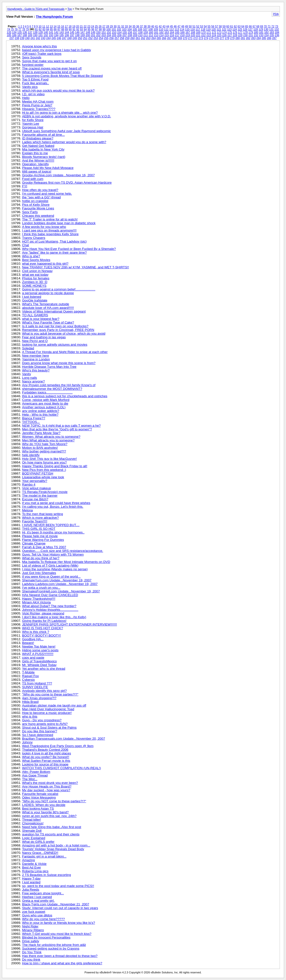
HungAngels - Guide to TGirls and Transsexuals (36, 9)
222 (203, 35)
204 (109, 35)
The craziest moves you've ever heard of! (52, 68)
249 (75, 38)
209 (135, 35)
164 (172, 32)
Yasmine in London (36, 359)
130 (266, 29)
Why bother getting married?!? (44, 451)
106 (140, 29)
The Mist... (30, 779)
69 (261, 26)
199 (82, 35)
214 (161, 35)
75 (12, 29)
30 (115, 26)
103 (124, 29)
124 (234, 29)
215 (167, 35)
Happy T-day (31, 878)
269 (180, 38)
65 (247, 26)
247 (64, 38)
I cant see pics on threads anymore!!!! (49, 230)
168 (193, 32)
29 (111, 26)
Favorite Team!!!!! (35, 521)
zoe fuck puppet (34, 912)
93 (81, 29)
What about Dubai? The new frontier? (49, 606)
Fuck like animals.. (36, 83)
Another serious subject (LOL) (44, 407)
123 (229, 29)
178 (246, 32)
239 (22, 38)
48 (183, 26)
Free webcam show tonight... (43, 893)
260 (132, 38)
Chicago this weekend (38, 216)
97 (96, 29)
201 (93, 35)
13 (51, 26)
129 (261, 29)
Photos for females (36, 278)
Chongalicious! (33, 823)
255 (106, 38)
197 (72, 35)
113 (177, 29)
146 (77, 32)
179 (251, 32)
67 (254, 26)
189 (30, 35)
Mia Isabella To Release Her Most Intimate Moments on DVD (66, 562)
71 (269, 26)
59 (224, 26)
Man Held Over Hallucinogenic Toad (48, 709)
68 (258, 26)
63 (239, 26)
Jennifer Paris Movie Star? (41, 433)
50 (190, 26)
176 (235, 32)
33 (126, 26)
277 (222, 38)
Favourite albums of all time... (43, 135)
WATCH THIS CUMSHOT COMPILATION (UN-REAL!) (61, 768)
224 (214, 35)
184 (277, 32)
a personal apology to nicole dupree (48, 293)
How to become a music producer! (47, 713)
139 (40, 32)
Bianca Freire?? (34, 418)
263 (148, 38)
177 (240, 32)
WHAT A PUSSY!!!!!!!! (38, 654)
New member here (36, 356)
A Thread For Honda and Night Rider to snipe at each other (65, 352)
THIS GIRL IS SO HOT (39, 529)
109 (156, 29)
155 (125, 32)
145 (72, 32)
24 (92, 26)
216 (172, 35)
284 (259, 38)
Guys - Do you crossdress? (42, 720)
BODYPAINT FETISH (38, 473)
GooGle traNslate (35, 300)
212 (151, 35)
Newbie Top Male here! (39, 647)
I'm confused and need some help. (47, 194)
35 (134, 26)
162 (161, 32)
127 (250, 29)
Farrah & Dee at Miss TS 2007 (44, 547)
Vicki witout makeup (37, 488)
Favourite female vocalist (40, 794)
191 (40, 35)
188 (25, 35)
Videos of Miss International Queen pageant (54, 311)
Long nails (30, 378)
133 (9, 32)
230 (246, 35)
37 (141, 26)
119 (208, 29)
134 (14, 32)
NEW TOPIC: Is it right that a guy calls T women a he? (61, 426)
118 (203, 29)
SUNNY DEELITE (35, 687)
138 (35, 32)
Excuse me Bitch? (35, 499)
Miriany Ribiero (33, 930)
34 (130, 26)
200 (88, 35)
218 (182, 35)
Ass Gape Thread (35, 775)
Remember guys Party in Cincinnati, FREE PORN (58, 330)
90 (70, 29)
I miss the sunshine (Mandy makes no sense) (55, 569)
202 (98, 35)
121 (219, 29)
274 (206, 38)
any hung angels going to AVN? (45, 724)
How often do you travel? (40, 190)
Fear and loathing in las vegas (44, 337)
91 (74, 29)
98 (100, 29)
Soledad (28, 348)
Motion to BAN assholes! (40, 448)
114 (182, 29)
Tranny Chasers (34, 238)
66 (250, 26)
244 (48, 38)
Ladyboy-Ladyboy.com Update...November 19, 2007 (60, 584)
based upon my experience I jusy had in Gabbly (57, 50)
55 (209, 26)
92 (78, 29)
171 (209, 32)
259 (127, 38)
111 (166, 29)
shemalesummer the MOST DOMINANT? (52, 389)
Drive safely (31, 941)
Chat (26, 245)
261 (138, 38)
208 (130, 35)
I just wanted (31, 882)
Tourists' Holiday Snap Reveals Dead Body (53, 849)
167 (188, 32)
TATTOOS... (31, 422)
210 (140, 35)
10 (40, 26)
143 (62, 32)
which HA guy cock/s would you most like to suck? (58, 90)
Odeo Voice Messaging (39, 797)
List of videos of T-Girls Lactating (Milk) (50, 565)
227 (230, 35)
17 (66, 26)
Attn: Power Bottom (36, 772)
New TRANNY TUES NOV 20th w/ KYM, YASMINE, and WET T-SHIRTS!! (76, 267)
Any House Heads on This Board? (47, 786)
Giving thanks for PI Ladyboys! (44, 621)
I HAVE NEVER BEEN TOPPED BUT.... (51, 525)
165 (177, 32)
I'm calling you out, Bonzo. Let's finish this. (53, 507)
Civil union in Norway (37, 271)
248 (69, 38)
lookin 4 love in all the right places (46, 753)
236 (277, 35)
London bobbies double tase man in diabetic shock (59, 223)
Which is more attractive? (40, 518)
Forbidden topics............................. (47, 392)
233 (261, 35)
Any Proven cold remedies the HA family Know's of (59, 385)
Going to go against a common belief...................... (59, 289)
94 (85, 29)
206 (119, 35)
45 (171, 26)
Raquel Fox (30, 676)
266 (164, 38)
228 (235, 35)
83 (44, 29)
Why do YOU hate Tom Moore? (45, 444)
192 (46, 35)
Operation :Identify (35, 164)
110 (161, 29)
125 (240, 29)
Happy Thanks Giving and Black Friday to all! (55, 466)
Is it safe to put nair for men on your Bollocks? (55, 326)
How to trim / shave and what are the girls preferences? (62, 963)
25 (96, 26)
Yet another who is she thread (44, 669)
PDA (276, 14)
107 (145, 29)
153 (114, 32)
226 (224, 35)
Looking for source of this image (45, 764)
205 (114, 35)
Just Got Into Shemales (39, 573)
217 (177, 35)
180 (256, 32)
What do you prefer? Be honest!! (46, 757)
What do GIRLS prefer (38, 842)
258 (122, 38)
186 (14, 35)
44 (168, 26)
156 (130, 32)
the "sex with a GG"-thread (41, 197)
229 (240, 35)
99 (104, 29)
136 (25, 32)
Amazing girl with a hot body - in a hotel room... (56, 845)
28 (108, 26)
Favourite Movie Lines (38, 208)
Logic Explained (34, 838)
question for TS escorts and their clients (51, 834)
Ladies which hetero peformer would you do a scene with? (64, 142)
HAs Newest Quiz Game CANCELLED (50, 595)
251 (85, 38)
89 (66, 29)
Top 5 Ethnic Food (35, 79)
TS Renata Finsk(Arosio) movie (45, 492)
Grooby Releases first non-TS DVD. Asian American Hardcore (67, 183)
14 (55, 26)
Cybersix (28, 680)
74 (9, 29)
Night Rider (30, 926)
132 (277, 29)
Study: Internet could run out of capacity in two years (60, 908)
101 (114, 29)
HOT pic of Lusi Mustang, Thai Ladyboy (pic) (54, 241)
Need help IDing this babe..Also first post (52, 827)
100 (108, 29)
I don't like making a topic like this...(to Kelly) (54, 617)
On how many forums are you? (44, 462)
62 (235, 26)
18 (70, 26)
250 (80, 38)
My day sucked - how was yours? (46, 790)
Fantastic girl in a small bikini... (44, 856)
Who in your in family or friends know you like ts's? (58, 923)
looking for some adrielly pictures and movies (55, 345)
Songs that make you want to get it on (49, 61)
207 (125, 35)
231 (251, 35)
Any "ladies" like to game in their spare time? (54, 252)
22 (85, 26)
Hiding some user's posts (40, 650)
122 (224, 29)
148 (88, 32)
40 (153, 26)
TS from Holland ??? (37, 683)
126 (245, 29)
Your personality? (35, 481)
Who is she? (31, 256)
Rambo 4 (29, 484)
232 (256, 35)
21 (81, 26)
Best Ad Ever (32, 867)
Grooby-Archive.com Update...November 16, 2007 (58, 175)
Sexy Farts (30, 212)
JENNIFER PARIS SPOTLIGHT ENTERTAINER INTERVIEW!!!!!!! (70, 624)
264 (154, 38)
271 (190, 38)
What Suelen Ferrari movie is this (46, 761)
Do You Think (32, 952)
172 (214, 32)
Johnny (27, 742)
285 (264, 38)
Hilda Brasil (30, 702)
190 (35, 35)
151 (104, 32)
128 (256, 29)
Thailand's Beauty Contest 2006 (45, 750)
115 (187, 29)
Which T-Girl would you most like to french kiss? (57, 934)
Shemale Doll (32, 831)
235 (272, 35)
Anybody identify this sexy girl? (44, 691)
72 (273, 26)
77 (20, 29)
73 (277, 26)
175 (230, 32)
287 (274, 38)
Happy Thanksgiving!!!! (39, 599)
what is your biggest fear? (41, 319)
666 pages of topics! (37, 171)
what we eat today (35, 275)
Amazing (28, 860)
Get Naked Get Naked (38, 146)
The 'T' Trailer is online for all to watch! (50, 219)
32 (123, 26)
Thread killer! (32, 820)
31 (119, 26)
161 (156, 32)
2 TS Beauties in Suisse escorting (46, 875)
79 (27, 29)
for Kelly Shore (33, 120)
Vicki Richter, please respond (43, 613)
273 (201, 38)
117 (198, 29)
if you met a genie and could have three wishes (56, 503)
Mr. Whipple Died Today (39, 665)
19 (74, 26)
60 (228, 26)
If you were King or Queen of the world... (51, 577)
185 (9, 35)
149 (93, 32)
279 (232, 38)
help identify (31, 455)
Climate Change (34, 543)
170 (203, 32)
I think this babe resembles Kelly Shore (50, 234)
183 (272, 32)
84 (48, 29)
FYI (25, 186)
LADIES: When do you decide (44, 805)
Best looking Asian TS (38, 809)
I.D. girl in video (33, 94)
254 (101, 38)
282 (248, 38)
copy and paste (33, 658)
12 (48, 26)
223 (209, 35)
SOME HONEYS (34, 286)
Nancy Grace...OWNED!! (40, 853)
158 (140, 32)
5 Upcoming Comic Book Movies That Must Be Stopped (62, 76)
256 (111, 38)
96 (93, 29)
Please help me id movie (40, 536)
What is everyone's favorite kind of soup (51, 72)
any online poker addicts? (41, 411)
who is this (30, 716)
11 (44, 26)
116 (193, 29)
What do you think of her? (41, 558)
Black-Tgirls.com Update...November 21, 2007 (56, 904)
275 (211, 38)
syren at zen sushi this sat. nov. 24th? (49, 816)
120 (214, 29)
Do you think (31, 960)
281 (243, 38)
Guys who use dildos (37, 915)
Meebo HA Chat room (38, 102)
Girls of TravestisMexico (39, 661)
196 (67, 35)
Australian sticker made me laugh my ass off (54, 705)
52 (198, 26)
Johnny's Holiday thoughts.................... (50, 610)
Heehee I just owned (37, 897)
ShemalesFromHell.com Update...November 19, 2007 (61, 591)
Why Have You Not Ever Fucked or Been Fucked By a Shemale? (69, 249)
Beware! (28, 643)
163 (167, 32)
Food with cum (33, 179)
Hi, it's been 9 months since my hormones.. (53, 532)
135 (19, 32)
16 (63, 26)
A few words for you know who (44, 227)
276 (217, 38)
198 (77, 35)
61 (232, 26)
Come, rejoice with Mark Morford (46, 400)
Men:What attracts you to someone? (48, 440)
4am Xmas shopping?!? (39, 698)
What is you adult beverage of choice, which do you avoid (64, 333)
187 (19, 35)
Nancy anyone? (33, 381)
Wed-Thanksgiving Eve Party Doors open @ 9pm (58, 746)
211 (146, 35)
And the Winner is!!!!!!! (38, 160)
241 (33, 38)
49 (186, 26)
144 (67, 32)
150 (98, 32)
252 (91, 38)
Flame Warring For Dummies (43, 540)
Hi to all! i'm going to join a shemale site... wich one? (60, 113)
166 (182, 32)
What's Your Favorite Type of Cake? (48, 322)
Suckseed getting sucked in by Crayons (51, 948)
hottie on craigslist (35, 201)
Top (70, 9)
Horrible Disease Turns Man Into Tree (49, 367)
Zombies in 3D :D (35, 282)
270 (185, 38)
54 (205, 26)
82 (40, 29)
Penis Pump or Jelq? (37, 105)
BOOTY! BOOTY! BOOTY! (41, 635)
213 (156, 35)
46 (175, 26)
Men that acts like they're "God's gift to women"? (57, 429)
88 (63, 29)
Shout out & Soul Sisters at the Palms (49, 728)
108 (151, 29)
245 (54, 38)
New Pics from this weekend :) (44, 470)
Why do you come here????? (43, 919)
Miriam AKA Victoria (36, 602)
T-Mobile (28, 672)
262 (143, 38)
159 (146, 32)
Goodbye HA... (33, 639)
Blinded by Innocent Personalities (46, 937)
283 (253, 38)
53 (201, 26)
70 (265, 26)
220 (193, 35)
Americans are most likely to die (45, 403)
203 (104, 35)
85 (52, 29)
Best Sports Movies (36, 260)
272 (195, 38)
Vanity (26, 374)
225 (219, 35)
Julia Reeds (31, 890)
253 (96, 38)
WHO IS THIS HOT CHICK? (43, 628)
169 (198, 32)
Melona (27, 510)
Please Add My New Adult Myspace (48, 168)
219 (188, 35)
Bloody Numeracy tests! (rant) (44, 157)
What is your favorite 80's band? (45, 812)
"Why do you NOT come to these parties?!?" (54, 801)
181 (261, 32)
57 (217, 26)
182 (266, 32)
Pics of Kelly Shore (36, 205)
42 (160, 26)
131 (271, 29)
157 (135, 32)
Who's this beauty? (36, 370)
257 (117, 38)
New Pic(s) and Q (35, 341)
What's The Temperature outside (46, 304)
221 (198, 35)
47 (179, 26)
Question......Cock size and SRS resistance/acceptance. (63, 551)
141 (51, 32)
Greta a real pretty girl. (38, 901)
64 (243, 26)
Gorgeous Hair (33, 127)
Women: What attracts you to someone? (51, 437)
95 (89, 29)
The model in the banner (40, 496)
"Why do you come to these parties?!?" (50, 694)
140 (46, 32)
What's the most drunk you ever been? (50, 783)
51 (194, 26)
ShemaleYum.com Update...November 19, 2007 (57, 580)
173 (219, 32)
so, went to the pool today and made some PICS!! (58, 886)
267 (169, 38)
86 (55, 29)
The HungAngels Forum (54, 17)
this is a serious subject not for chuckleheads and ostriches (65, 396)
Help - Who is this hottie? (40, 415)
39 (149, 26)
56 (213, 26)
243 (43, 38)
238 (17, 38)
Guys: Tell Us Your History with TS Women (53, 554)
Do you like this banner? (40, 731)
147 (82, 32)
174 (224, 32)
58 (220, 26)
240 (27, 38)
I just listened (32, 297)
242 (38, 38)
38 (145, 26)
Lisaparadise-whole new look (43, 477)
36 (138, 26)
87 (59, 29)
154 (119, 32)
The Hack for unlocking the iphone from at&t (54, 945)
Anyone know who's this (39, 46)
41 (156, 26)
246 (59, 38)
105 (135, 29)
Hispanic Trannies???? (39, 109)
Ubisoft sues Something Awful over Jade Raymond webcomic (66, 131)
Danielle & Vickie (34, 864)
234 (266, 35)
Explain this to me (35, 153)
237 (12, 38)
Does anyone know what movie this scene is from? (59, 363)
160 (151, 32)
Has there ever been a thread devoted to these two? (60, 956)
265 (159, 38)
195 (62, 35)
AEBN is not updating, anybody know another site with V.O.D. (67, 116)
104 (130, 29)
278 (227, 38)
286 (269, 38)
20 (78, 26)
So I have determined (38, 735)
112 (171, 29)
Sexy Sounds (32, 57)
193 (51, 35)
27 (104, 26)
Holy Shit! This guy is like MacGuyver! (49, 459)
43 (164, 26)
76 (16, 29)
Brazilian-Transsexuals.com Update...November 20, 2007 (64, 739)
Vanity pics (30, 87)
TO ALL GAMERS (35, 315)
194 (56, 35)
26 (100, 26)
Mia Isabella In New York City (43, 149)
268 (174, 38)
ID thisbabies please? (38, 138)
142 (56, 32)
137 (30, 32)
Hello (26, 98)
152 (109, 32)
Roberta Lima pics (35, 871)
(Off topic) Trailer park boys (42, 54)
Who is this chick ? (36, 632)
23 (89, 26)
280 (237, 38)
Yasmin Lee (31, 124)
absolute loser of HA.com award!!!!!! (48, 308)
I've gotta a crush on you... (41, 588)
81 (36, 29)
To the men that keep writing (43, 514)
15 (59, 26)
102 (119, 29)
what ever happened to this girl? (45, 264)
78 (24, 29)
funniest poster (33, 65)
